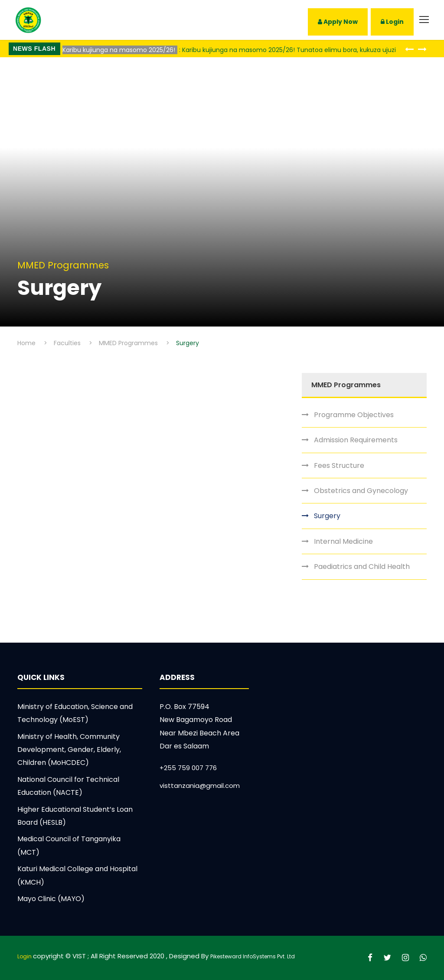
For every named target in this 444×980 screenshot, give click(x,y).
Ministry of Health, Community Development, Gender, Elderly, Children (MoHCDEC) (69, 750)
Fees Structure (339, 465)
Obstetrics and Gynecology (361, 491)
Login (392, 22)
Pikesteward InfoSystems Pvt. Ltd (253, 956)
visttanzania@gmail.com (200, 786)
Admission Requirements (356, 440)
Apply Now (338, 22)
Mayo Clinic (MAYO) (51, 899)
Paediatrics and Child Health (362, 567)
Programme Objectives (354, 415)
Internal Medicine (343, 541)
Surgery (327, 516)
